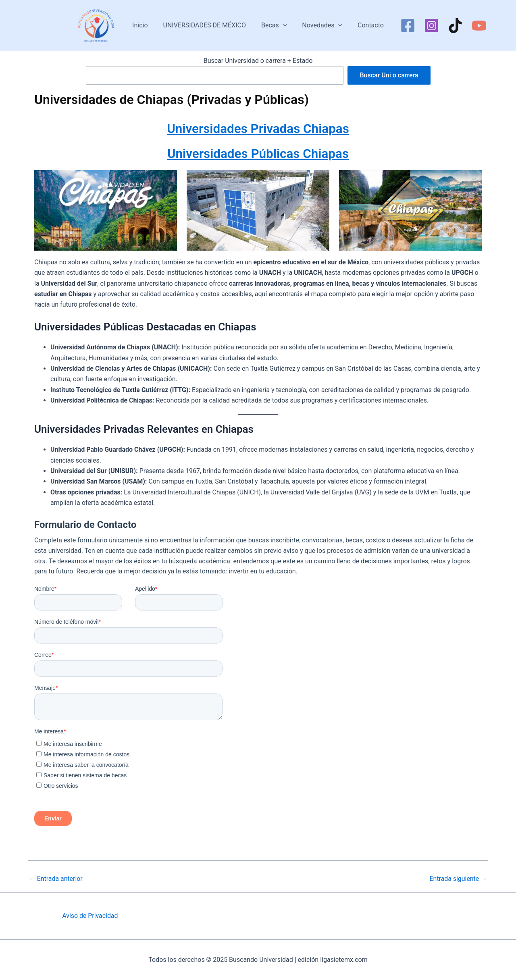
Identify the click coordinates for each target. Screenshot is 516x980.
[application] (283, 25)
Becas (274, 25)
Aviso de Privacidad (90, 916)
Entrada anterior (56, 878)
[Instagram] (425, 26)
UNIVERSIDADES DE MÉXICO (207, 25)
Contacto (366, 25)
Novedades (320, 25)
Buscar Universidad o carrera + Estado (258, 61)
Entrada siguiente (458, 878)
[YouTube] (473, 26)
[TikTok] (449, 26)
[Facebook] (402, 26)
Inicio (145, 25)
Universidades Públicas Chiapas (258, 153)
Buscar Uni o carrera (389, 75)
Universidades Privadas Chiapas (258, 129)
